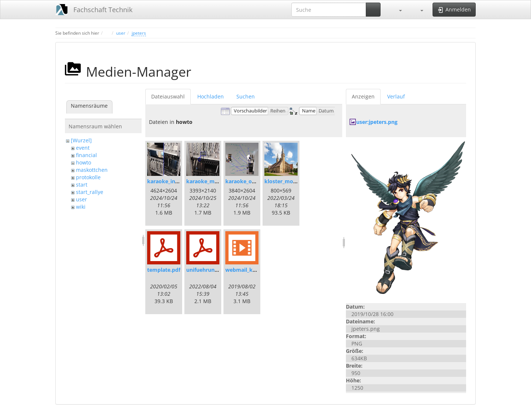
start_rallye (90, 192)
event (83, 148)
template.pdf (164, 270)
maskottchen (92, 170)
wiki (81, 207)
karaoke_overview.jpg (253, 181)
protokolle (88, 177)
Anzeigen (363, 96)
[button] (397, 10)
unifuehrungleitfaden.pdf (218, 270)
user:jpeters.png (377, 122)
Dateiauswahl (168, 96)
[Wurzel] (81, 140)
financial (86, 155)
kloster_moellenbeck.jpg (296, 181)
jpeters (139, 33)
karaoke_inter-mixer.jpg (178, 181)
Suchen (246, 96)
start (82, 185)
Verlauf (396, 96)
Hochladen (211, 96)
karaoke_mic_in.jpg (211, 181)
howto (84, 162)
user (121, 33)
